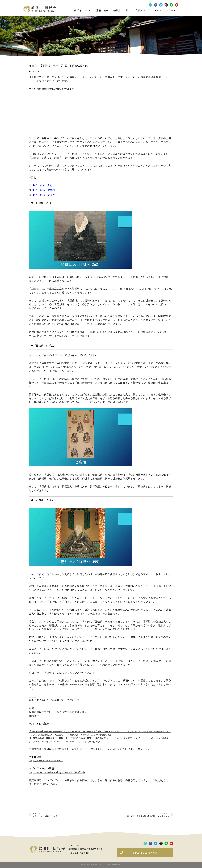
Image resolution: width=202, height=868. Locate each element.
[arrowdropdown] (30, 178)
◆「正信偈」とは (43, 185)
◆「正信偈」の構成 (44, 190)
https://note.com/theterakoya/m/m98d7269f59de (57, 772)
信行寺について (83, 10)
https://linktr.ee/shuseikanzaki (46, 761)
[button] (145, 853)
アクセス (171, 10)
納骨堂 (117, 10)
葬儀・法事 (102, 10)
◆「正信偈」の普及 (44, 195)
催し (128, 10)
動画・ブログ (143, 10)
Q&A (158, 10)
